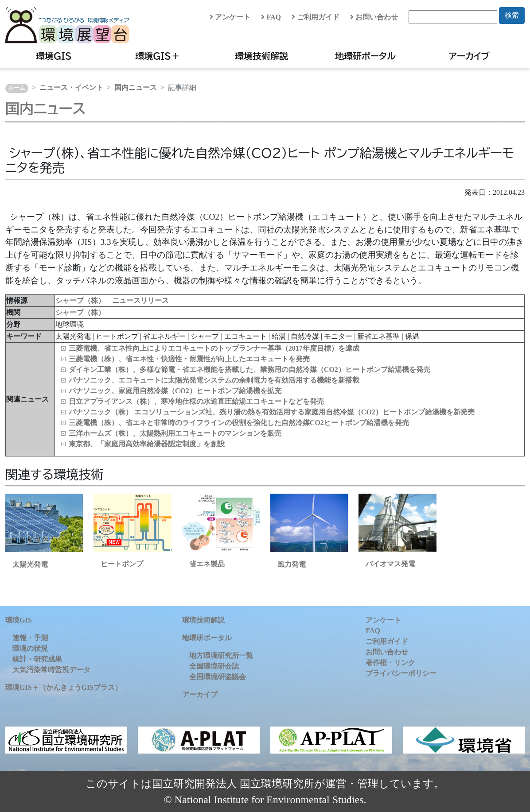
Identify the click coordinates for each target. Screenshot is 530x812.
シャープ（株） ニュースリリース (112, 300)
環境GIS (54, 56)
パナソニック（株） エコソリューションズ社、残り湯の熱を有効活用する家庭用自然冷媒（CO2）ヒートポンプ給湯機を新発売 (272, 412)
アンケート (230, 17)
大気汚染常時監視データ (51, 670)
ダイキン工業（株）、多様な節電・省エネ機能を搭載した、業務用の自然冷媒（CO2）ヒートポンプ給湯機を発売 (249, 369)
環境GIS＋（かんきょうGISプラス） (64, 687)
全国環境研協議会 (218, 677)
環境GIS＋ (158, 56)
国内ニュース (136, 87)
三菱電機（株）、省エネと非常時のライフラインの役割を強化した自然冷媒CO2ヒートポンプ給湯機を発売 (239, 423)
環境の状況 (30, 648)
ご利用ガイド (316, 17)
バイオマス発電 (390, 564)
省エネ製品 (207, 564)
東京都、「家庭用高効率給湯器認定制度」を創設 (147, 444)
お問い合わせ (374, 17)
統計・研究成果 (37, 659)
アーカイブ (469, 56)
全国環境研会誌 (214, 666)
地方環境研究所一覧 (221, 655)
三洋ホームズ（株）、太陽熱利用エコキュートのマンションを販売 (175, 433)
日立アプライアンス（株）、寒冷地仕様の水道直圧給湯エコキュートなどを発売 (196, 401)
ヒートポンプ (122, 564)
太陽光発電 (30, 564)
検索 (512, 15)
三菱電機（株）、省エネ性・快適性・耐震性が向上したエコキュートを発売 (189, 359)
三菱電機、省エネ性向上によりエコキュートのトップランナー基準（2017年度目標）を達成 (214, 348)
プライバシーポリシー (401, 673)
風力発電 (292, 564)
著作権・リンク (390, 663)
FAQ (271, 17)
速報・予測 (30, 638)
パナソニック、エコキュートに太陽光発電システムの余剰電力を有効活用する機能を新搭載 (214, 380)
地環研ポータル (365, 56)
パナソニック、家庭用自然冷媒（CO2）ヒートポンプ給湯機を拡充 (175, 391)
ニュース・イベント (71, 87)
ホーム (17, 88)
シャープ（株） (80, 312)
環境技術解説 (261, 56)
